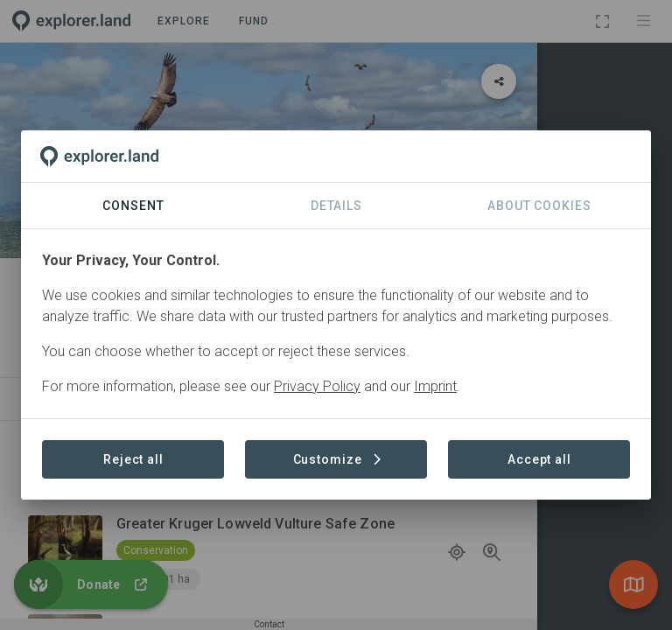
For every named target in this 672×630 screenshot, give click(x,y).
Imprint (435, 386)
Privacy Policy (317, 386)
